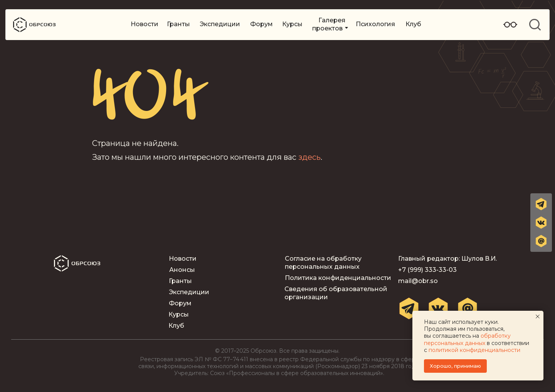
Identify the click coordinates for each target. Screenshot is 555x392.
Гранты (178, 24)
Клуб (413, 24)
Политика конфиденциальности (338, 278)
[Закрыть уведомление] (538, 317)
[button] (541, 241)
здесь (309, 157)
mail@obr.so (418, 281)
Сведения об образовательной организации (336, 293)
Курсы (292, 24)
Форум (262, 24)
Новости (145, 24)
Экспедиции (220, 24)
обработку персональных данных (467, 339)
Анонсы (182, 270)
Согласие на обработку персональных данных (323, 263)
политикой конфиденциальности (474, 350)
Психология (375, 24)
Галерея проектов (329, 24)
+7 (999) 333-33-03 (427, 270)
